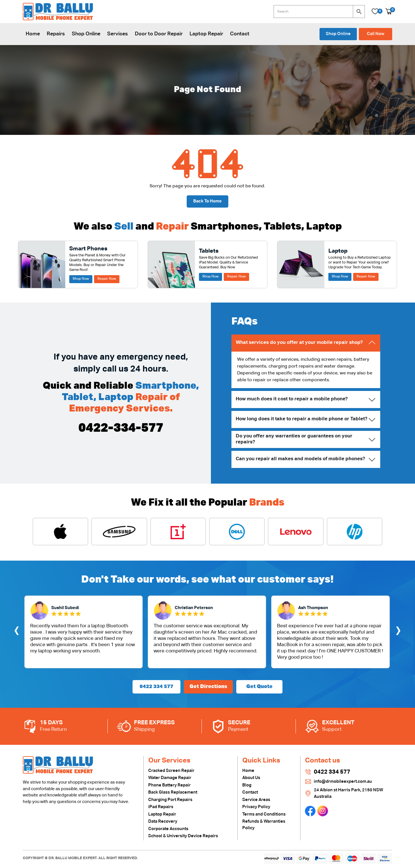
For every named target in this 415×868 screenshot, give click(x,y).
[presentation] (17, 632)
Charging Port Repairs (170, 800)
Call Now (376, 34)
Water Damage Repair (170, 778)
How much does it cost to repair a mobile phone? (292, 399)
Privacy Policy (256, 807)
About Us (251, 778)
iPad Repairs (161, 807)
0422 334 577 (156, 687)
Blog (247, 785)
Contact (240, 34)
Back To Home (207, 201)
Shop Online (86, 34)
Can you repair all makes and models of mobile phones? (300, 459)
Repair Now (107, 279)
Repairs (56, 34)
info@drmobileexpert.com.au (343, 781)
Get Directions (208, 687)
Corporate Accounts (168, 829)
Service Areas (256, 800)
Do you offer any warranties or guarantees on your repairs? (294, 439)
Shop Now (81, 279)
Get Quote (259, 687)
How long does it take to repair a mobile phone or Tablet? (302, 419)
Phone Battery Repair (169, 785)
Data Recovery (163, 821)
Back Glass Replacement (173, 792)
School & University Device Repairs (183, 836)
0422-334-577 (121, 428)
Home (33, 34)
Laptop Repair (206, 34)
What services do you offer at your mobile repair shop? (299, 343)
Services (118, 34)
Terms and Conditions (264, 814)
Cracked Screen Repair (171, 771)
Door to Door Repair (159, 34)
